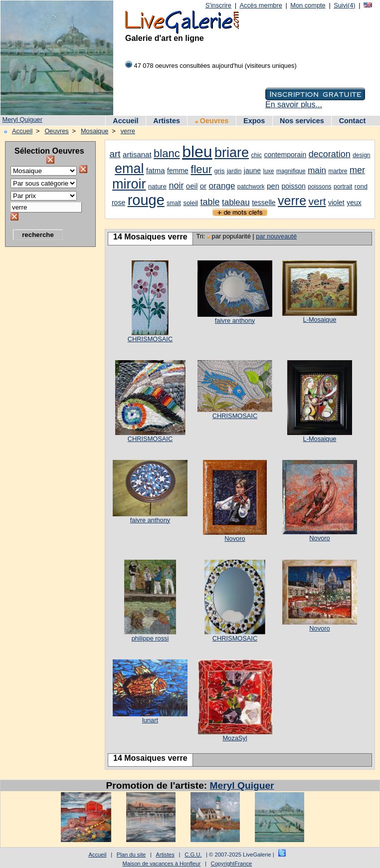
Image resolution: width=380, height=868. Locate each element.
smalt (174, 203)
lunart (150, 720)
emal (129, 169)
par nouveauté (276, 236)
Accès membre (261, 5)
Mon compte (308, 5)
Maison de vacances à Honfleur (162, 864)
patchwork (251, 187)
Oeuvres (212, 121)
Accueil (125, 121)
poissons (319, 187)
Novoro (235, 539)
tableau (236, 202)
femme (178, 171)
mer (357, 170)
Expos (254, 121)
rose (118, 203)
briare (232, 153)
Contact (353, 121)
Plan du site (131, 855)
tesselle (264, 203)
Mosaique (95, 131)
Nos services (302, 121)
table (210, 202)
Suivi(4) (344, 5)
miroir (129, 184)
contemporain (285, 155)
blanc (167, 153)
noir (176, 186)
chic (257, 155)
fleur (201, 169)
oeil (192, 186)
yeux (354, 203)
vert (317, 201)
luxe (268, 171)
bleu (197, 152)
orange (222, 186)
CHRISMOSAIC (150, 339)
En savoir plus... (294, 105)
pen (273, 186)
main (317, 170)
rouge (146, 200)
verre (128, 131)
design (361, 155)
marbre (338, 171)
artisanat (137, 154)
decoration (330, 154)
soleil (190, 203)
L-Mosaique (320, 320)
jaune (252, 171)
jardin (234, 171)
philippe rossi (150, 638)
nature (157, 186)
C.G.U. (193, 855)
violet (336, 203)
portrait (343, 187)
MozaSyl (235, 738)
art (115, 154)
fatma (156, 170)
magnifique (291, 171)
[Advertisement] (45, 402)
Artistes (167, 121)
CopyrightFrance (232, 864)
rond (361, 186)
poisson (294, 186)
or (203, 186)
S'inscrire (218, 5)
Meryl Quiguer (22, 119)
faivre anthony (235, 321)
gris (220, 171)
